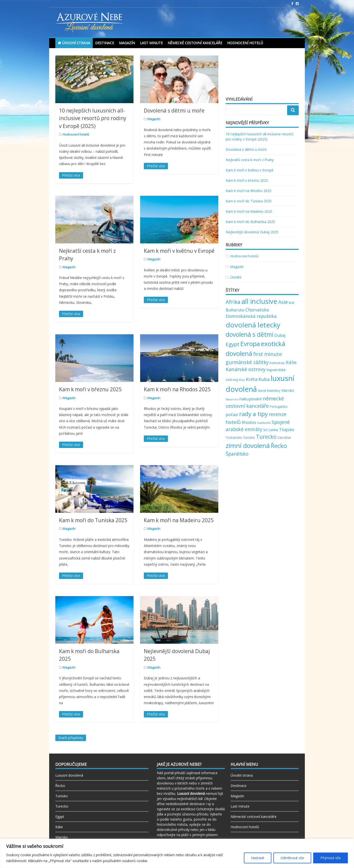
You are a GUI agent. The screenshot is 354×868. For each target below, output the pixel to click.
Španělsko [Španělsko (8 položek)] (237, 454)
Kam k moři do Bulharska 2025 (250, 222)
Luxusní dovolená (69, 775)
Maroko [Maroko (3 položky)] (288, 390)
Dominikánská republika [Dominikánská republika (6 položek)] (251, 316)
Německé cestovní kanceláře (195, 43)
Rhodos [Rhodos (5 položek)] (249, 422)
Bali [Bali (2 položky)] (292, 303)
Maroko (62, 837)
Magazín (127, 43)
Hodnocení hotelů (245, 43)
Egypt (60, 817)
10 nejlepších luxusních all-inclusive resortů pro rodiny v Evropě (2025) (93, 118)
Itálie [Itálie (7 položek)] (291, 362)
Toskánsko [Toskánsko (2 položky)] (234, 437)
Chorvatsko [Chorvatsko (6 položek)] (257, 310)
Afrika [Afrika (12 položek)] (233, 302)
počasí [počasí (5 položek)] (232, 414)
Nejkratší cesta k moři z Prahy (250, 160)
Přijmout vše (331, 858)
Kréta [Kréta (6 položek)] (252, 379)
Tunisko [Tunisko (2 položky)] (249, 437)
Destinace (105, 43)
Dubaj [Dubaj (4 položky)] (280, 335)
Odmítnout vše (292, 858)
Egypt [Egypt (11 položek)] (233, 344)
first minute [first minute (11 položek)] (268, 354)
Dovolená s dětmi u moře (174, 111)
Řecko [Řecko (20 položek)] (279, 446)
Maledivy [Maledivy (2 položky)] (274, 391)
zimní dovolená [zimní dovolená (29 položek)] (248, 446)
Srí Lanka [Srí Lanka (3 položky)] (271, 430)
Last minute (151, 43)
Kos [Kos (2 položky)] (242, 380)
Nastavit (258, 858)
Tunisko (62, 796)
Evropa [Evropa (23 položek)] (250, 344)
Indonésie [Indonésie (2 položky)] (277, 363)
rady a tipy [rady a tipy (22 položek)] (253, 414)
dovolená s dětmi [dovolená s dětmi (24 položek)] (250, 334)
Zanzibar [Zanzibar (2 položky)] (284, 437)
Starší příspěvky (71, 738)
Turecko (62, 806)
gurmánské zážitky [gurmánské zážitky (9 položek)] (247, 362)
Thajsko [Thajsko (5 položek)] (287, 429)
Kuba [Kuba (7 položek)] (264, 379)
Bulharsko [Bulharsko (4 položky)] (235, 310)
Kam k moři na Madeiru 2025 (179, 520)
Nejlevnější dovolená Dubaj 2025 (252, 232)
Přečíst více (71, 175)
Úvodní (236, 277)
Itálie (59, 827)
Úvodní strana (76, 43)
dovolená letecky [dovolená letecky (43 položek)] (253, 325)
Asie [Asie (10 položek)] (283, 302)
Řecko (60, 786)
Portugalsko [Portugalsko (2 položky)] (279, 406)
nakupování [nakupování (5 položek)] (251, 399)
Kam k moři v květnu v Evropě (179, 251)
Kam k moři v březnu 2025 (90, 389)
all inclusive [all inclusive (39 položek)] (259, 301)
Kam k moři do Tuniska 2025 (93, 520)
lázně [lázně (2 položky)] (262, 391)
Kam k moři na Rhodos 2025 (177, 389)
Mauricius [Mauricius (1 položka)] (232, 399)
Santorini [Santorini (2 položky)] (264, 423)
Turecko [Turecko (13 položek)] (266, 437)
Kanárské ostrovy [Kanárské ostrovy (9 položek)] (246, 369)
